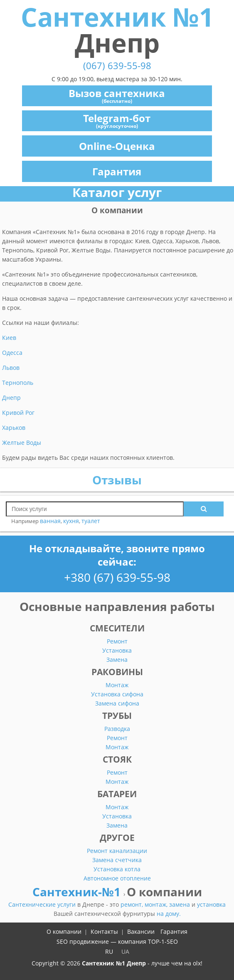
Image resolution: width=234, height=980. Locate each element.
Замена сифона (117, 703)
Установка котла (117, 869)
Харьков (14, 428)
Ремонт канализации (117, 851)
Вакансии (141, 931)
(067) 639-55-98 (117, 66)
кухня (71, 521)
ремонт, (133, 904)
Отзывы (117, 480)
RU (109, 951)
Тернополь (18, 383)
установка (211, 904)
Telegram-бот (117, 120)
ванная (50, 521)
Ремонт (117, 641)
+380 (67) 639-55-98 (117, 577)
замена (180, 904)
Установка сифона (117, 694)
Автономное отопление (117, 878)
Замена (117, 660)
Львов (11, 368)
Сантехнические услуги (43, 904)
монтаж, (157, 904)
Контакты (104, 931)
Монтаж (117, 685)
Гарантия (117, 171)
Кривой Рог (18, 413)
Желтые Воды (22, 443)
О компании (64, 931)
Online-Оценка (117, 146)
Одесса (12, 353)
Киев (9, 338)
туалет (91, 521)
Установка (117, 650)
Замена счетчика (117, 860)
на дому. (169, 914)
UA (125, 951)
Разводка (117, 729)
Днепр (11, 398)
